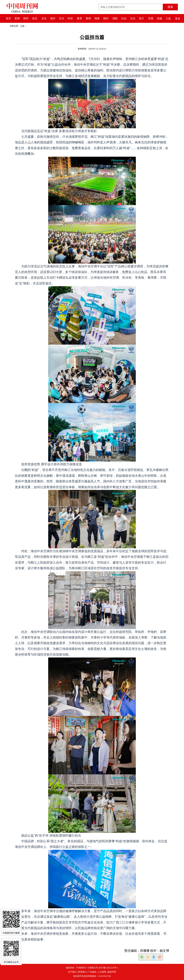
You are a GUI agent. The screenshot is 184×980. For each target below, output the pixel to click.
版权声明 (112, 972)
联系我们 (82, 972)
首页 (8, 18)
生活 (62, 18)
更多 (178, 19)
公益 (168, 18)
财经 (26, 18)
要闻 (88, 18)
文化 (44, 18)
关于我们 (72, 972)
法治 (133, 18)
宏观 (151, 18)
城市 (53, 18)
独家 (97, 18)
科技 (70, 18)
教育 (80, 18)
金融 (159, 18)
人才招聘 (102, 972)
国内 (106, 18)
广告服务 (92, 972)
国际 (115, 18)
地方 (141, 18)
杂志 (35, 18)
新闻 (17, 18)
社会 (124, 18)
